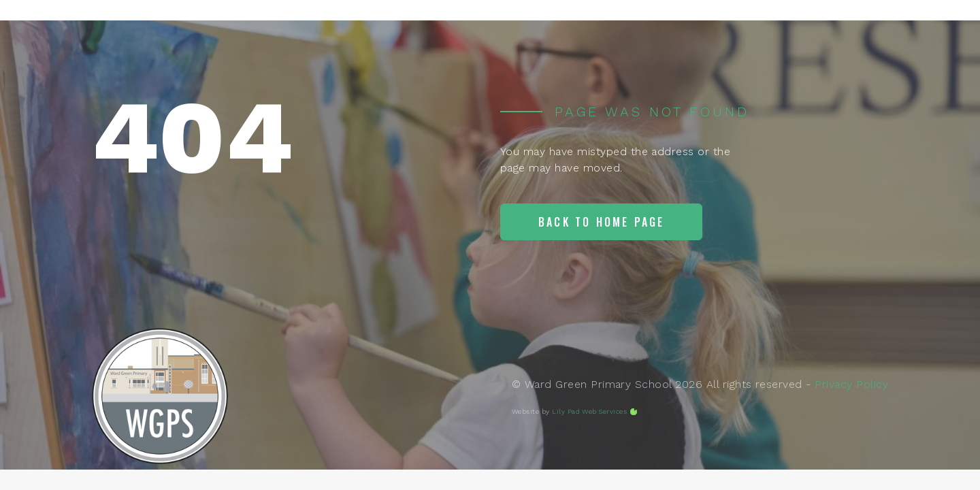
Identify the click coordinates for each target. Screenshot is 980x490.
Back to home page (601, 222)
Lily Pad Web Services (589, 411)
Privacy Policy (851, 384)
